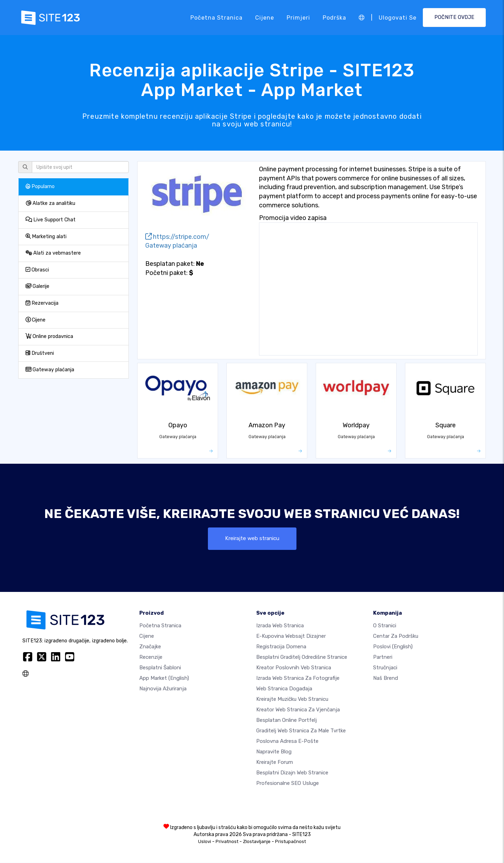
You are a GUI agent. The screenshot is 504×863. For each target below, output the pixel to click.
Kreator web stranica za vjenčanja (298, 710)
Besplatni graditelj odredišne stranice (302, 657)
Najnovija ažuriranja (163, 689)
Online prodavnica (49, 336)
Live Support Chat (51, 220)
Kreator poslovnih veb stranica (294, 668)
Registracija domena (281, 647)
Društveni (40, 353)
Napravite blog (274, 752)
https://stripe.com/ (177, 237)
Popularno (40, 187)
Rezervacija (42, 303)
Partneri (383, 657)
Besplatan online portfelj (286, 720)
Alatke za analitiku (50, 203)
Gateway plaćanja (50, 370)
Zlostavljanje (257, 842)
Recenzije (151, 657)
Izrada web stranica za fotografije (298, 678)
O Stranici (385, 626)
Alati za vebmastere (53, 253)
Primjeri (298, 17)
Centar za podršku (396, 636)
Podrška (334, 17)
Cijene (265, 17)
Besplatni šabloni (160, 668)
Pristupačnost (290, 842)
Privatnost (227, 842)
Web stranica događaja (284, 689)
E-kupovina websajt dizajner (291, 636)
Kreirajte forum (275, 762)
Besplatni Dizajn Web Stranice (292, 773)
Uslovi (205, 842)
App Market (164, 678)
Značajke (150, 647)
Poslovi (393, 647)
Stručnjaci (385, 668)
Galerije (37, 286)
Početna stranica (216, 17)
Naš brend (386, 678)
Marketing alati (46, 237)
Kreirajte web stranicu (252, 538)
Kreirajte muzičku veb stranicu (292, 699)
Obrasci (37, 270)
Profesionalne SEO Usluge (288, 783)
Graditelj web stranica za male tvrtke (301, 731)
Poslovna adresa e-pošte (287, 741)
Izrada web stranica (280, 626)
